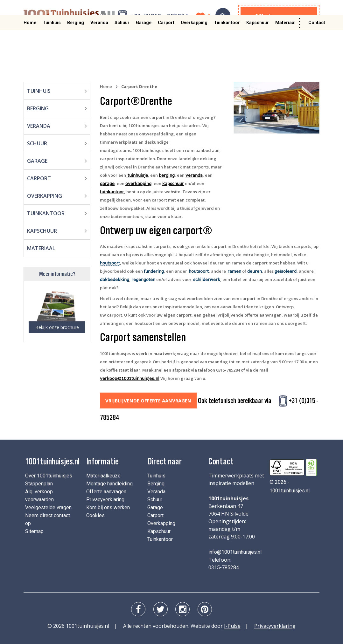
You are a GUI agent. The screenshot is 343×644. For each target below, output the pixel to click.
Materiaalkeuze (103, 473)
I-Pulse (232, 623)
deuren (255, 271)
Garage (144, 40)
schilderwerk (206, 279)
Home (30, 40)
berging (167, 175)
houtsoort (110, 263)
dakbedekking (115, 279)
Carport (166, 40)
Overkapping (194, 40)
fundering (154, 271)
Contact (317, 40)
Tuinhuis (52, 40)
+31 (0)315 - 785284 (159, 16)
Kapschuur (258, 40)
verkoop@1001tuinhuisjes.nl (130, 378)
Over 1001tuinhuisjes (49, 473)
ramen (234, 271)
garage (107, 183)
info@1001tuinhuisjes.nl (235, 549)
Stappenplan (39, 481)
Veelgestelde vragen (48, 505)
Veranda (99, 40)
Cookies (95, 513)
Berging (76, 40)
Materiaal (285, 40)
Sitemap (34, 529)
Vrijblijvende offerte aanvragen (146, 400)
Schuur (122, 40)
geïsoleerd (286, 271)
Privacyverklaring (105, 497)
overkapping (138, 183)
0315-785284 (224, 565)
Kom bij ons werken (108, 505)
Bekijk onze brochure (57, 327)
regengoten (143, 279)
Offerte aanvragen (279, 16)
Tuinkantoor (227, 40)
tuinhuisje (137, 175)
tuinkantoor (112, 192)
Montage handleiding (109, 481)
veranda (194, 175)
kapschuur (173, 183)
